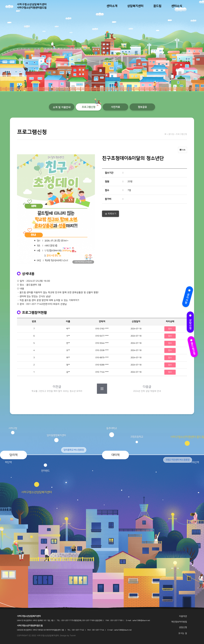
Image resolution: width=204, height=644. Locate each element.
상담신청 (191, 322)
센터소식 (177, 6)
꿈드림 (157, 6)
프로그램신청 (89, 107)
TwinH (73, 636)
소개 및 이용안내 (62, 107)
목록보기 (111, 214)
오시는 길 (183, 633)
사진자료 (115, 107)
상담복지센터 (135, 6)
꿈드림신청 (193, 347)
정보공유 (142, 107)
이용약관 (183, 616)
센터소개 (112, 6)
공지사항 (187, 296)
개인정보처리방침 (179, 622)
